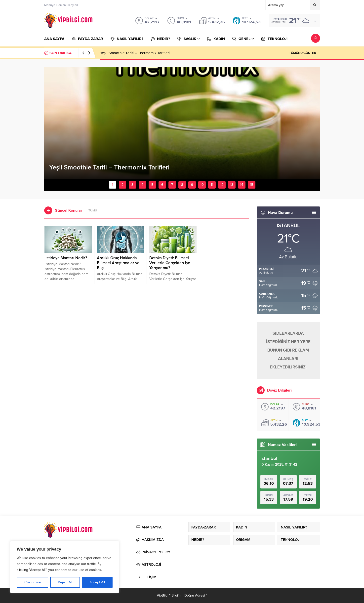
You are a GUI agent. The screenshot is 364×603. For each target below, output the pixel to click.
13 (232, 185)
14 (242, 185)
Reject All (65, 582)
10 (202, 185)
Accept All (97, 582)
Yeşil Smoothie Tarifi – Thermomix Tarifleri (135, 53)
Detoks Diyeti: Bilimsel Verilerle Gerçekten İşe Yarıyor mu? (170, 263)
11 (212, 185)
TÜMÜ (93, 210)
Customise (33, 582)
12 (222, 185)
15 (252, 185)
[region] (65, 567)
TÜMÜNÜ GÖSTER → (304, 53)
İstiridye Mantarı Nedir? (66, 258)
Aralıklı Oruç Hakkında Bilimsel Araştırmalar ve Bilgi (118, 263)
